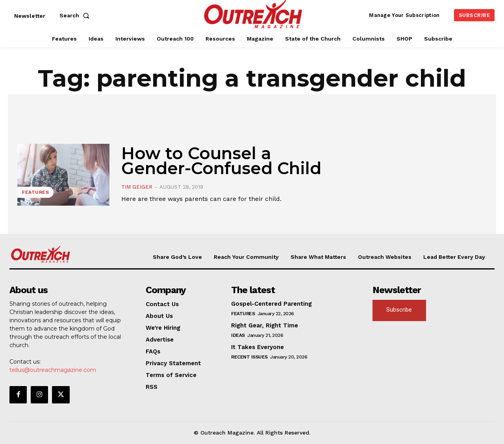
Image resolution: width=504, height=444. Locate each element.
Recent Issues (249, 357)
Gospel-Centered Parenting (271, 304)
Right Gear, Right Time (265, 325)
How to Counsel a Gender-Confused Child (221, 161)
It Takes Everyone (258, 347)
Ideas (238, 335)
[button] (76, 15)
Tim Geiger (137, 187)
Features (35, 192)
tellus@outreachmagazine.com (53, 370)
